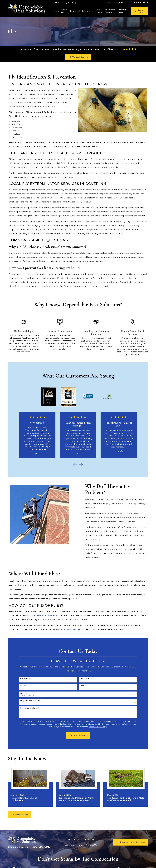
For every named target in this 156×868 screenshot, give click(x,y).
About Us (78, 839)
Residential (90, 839)
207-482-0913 (139, 3)
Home (68, 839)
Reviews (57, 2)
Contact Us (91, 845)
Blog (74, 2)
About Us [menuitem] (64, 11)
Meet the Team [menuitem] (123, 11)
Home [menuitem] (56, 11)
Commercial (70, 845)
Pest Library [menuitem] (99, 11)
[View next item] (81, 465)
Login (66, 2)
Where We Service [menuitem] (110, 11)
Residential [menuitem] (75, 11)
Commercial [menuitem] (88, 11)
